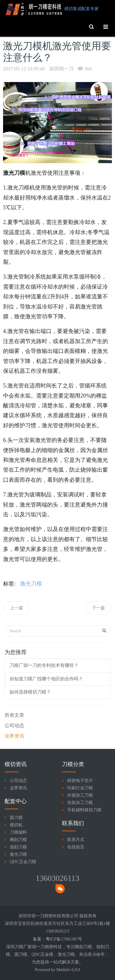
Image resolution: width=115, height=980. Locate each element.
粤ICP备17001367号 (64, 939)
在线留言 (76, 847)
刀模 (88, 947)
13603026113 (57, 878)
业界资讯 (14, 736)
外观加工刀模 (80, 795)
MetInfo (63, 970)
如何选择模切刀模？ (30, 692)
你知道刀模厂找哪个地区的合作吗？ (46, 679)
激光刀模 (31, 584)
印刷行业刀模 (80, 788)
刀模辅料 (18, 832)
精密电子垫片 (80, 781)
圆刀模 (16, 818)
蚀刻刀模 (18, 847)
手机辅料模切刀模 (84, 810)
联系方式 (76, 840)
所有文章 (14, 715)
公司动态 (14, 726)
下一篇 (98, 608)
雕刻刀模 (18, 840)
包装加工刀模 (80, 803)
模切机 (16, 825)
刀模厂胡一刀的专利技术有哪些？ (44, 665)
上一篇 (17, 608)
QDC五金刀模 (23, 862)
